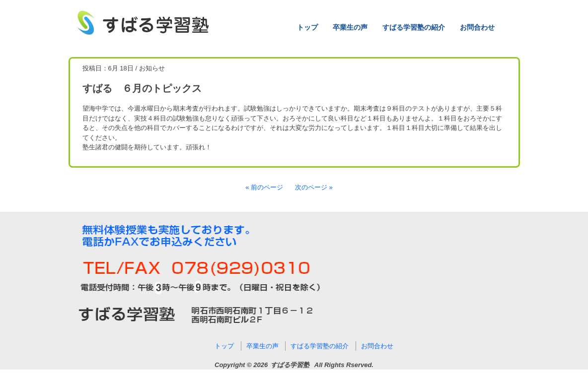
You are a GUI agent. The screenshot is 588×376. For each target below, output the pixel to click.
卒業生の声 (350, 27)
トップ (307, 27)
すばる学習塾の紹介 (414, 27)
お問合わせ (477, 27)
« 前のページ (264, 187)
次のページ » (314, 187)
